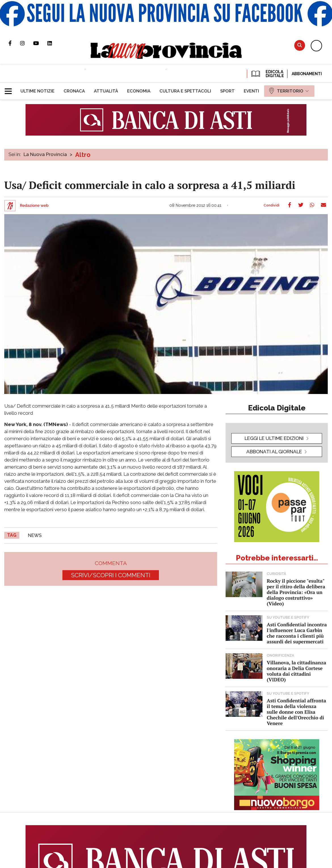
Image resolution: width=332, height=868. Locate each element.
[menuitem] (37, 91)
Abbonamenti (307, 74)
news (35, 535)
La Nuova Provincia (45, 154)
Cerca (300, 45)
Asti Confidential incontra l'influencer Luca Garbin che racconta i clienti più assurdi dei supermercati (297, 633)
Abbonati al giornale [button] (274, 452)
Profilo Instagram (27, 43)
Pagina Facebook (14, 43)
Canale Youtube (40, 43)
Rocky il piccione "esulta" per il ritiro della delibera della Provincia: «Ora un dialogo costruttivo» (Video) (296, 592)
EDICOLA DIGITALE (267, 74)
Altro (83, 155)
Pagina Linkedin (54, 43)
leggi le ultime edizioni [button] (274, 438)
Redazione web (34, 206)
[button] (10, 89)
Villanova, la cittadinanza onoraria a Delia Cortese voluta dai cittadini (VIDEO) (296, 671)
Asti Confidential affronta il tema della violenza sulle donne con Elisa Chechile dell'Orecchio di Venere (296, 712)
